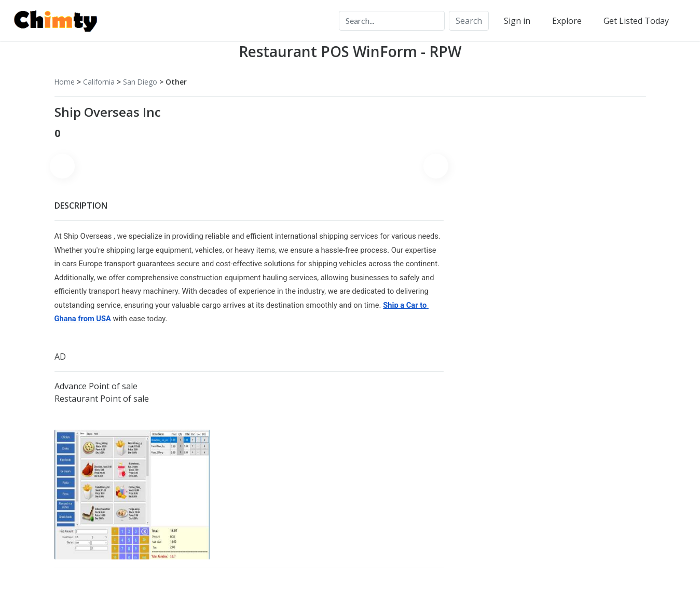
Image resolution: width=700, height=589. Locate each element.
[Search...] (392, 21)
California (99, 82)
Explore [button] (567, 21)
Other (176, 82)
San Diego (140, 82)
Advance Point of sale (96, 386)
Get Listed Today (636, 21)
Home (65, 82)
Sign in (517, 21)
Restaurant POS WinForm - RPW (350, 51)
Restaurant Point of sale (102, 399)
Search (469, 21)
